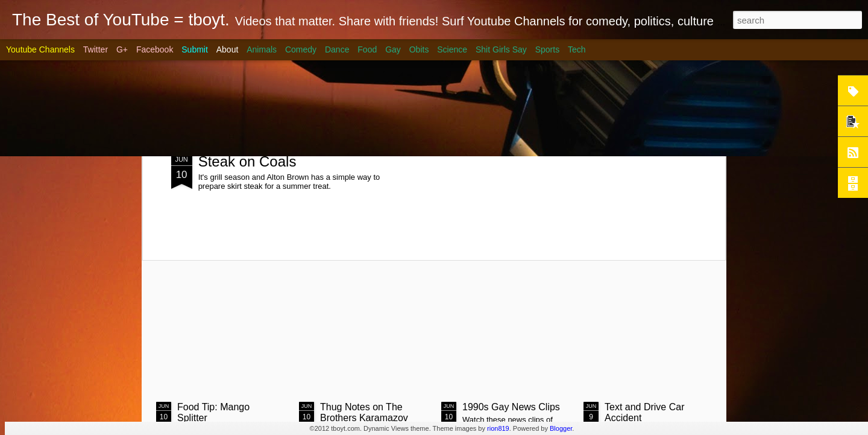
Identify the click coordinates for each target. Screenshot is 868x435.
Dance (337, 49)
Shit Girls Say (501, 49)
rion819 (498, 428)
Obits (419, 49)
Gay (393, 49)
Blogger (561, 428)
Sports (547, 49)
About (228, 49)
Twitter (96, 49)
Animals (262, 49)
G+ (122, 49)
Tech (577, 49)
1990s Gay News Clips (511, 407)
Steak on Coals (247, 161)
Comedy (301, 49)
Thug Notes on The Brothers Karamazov (364, 412)
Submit (195, 49)
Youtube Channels (40, 49)
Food (367, 49)
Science (452, 49)
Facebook (155, 49)
